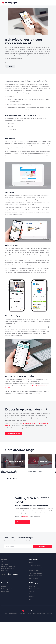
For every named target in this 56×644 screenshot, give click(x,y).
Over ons (32, 608)
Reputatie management (36, 598)
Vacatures (32, 614)
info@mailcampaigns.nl (8, 588)
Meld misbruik (42, 636)
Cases (31, 585)
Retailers (4, 608)
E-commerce (5, 614)
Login (31, 621)
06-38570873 (26, 539)
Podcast (8, 426)
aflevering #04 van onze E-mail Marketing (35, 424)
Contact (32, 619)
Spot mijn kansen (23, 544)
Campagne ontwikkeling (36, 590)
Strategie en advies (35, 588)
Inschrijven (42, 568)
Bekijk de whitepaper (14, 433)
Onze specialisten (34, 611)
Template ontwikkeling (36, 595)
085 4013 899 (5, 586)
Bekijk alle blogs (12, 501)
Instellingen (49, 636)
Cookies (35, 636)
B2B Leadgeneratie (7, 611)
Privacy (29, 636)
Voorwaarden (22, 636)
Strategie (10, 66)
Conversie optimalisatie (36, 593)
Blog (31, 616)
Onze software (34, 601)
